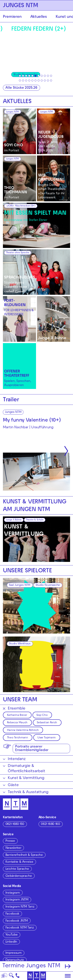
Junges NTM (12, 112)
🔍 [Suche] (11, 977)
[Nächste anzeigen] (66, 451)
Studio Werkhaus (20, 644)
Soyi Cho (42, 715)
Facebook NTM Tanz (20, 928)
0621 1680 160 (50, 824)
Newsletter (13, 848)
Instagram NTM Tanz (20, 907)
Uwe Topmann (47, 738)
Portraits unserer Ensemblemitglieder (32, 749)
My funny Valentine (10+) (32, 421)
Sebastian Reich (47, 723)
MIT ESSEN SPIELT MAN (35, 214)
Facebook (12, 914)
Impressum (14, 953)
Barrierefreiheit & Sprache (24, 855)
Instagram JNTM (17, 900)
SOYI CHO (14, 146)
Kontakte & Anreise (19, 862)
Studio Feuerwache (48, 585)
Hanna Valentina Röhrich (23, 730)
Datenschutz (15, 960)
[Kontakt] (18, 976)
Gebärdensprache (19, 876)
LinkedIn (11, 942)
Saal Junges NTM (20, 585)
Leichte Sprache (17, 869)
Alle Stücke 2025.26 (21, 88)
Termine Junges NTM (31, 966)
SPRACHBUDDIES (20, 278)
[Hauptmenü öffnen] (68, 976)
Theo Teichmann (18, 738)
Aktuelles (39, 17)
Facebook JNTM (17, 921)
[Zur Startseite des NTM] (36, 976)
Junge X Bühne (52, 338)
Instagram (13, 893)
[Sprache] (4, 976)
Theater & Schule (34, 520)
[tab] (20, 76)
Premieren (12, 17)
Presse (10, 841)
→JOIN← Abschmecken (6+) (21, 206)
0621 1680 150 (15, 824)
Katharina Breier (17, 715)
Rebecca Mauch (17, 723)
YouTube (11, 935)
